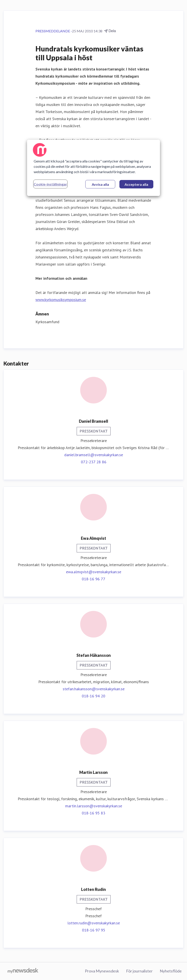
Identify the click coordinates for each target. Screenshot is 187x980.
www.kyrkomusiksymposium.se (61, 300)
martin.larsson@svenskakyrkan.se (94, 806)
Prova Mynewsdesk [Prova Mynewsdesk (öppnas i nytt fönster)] (102, 971)
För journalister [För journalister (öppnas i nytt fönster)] (139, 971)
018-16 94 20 (93, 696)
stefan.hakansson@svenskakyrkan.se (94, 689)
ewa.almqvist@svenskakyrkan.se (94, 572)
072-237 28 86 (94, 462)
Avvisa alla (100, 184)
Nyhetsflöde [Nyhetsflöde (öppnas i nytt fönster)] (171, 971)
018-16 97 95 (94, 930)
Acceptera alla (136, 184)
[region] (93, 168)
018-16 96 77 (93, 579)
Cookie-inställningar (50, 184)
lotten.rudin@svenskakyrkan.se (94, 923)
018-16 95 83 (93, 813)
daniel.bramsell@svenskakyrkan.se (94, 455)
